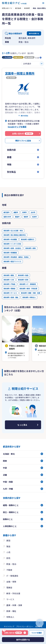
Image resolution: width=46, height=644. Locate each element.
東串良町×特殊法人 (29, 297)
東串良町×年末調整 (10, 239)
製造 (8, 546)
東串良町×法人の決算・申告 (13, 231)
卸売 (8, 558)
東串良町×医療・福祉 (11, 297)
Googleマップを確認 (17, 127)
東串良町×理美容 (9, 288)
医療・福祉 (11, 611)
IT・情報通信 (12, 576)
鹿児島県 (18, 8)
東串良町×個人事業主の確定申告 (15, 235)
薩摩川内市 (7, 217)
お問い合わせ (12, 632)
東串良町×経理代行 (28, 239)
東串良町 (27, 8)
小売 (8, 552)
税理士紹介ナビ (7, 8)
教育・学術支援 (13, 593)
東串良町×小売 (9, 280)
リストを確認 (37, 633)
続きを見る (25, 116)
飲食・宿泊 (11, 564)
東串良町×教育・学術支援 (28, 288)
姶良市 (34, 217)
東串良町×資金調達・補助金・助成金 (16, 257)
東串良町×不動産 (9, 284)
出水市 (33, 212)
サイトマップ (9, 626)
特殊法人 (10, 617)
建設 (8, 540)
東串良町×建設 (9, 275)
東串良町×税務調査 (10, 253)
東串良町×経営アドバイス (12, 261)
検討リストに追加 (23, 141)
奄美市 (26, 217)
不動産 (9, 570)
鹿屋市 (16, 212)
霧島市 (17, 217)
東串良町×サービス (10, 293)
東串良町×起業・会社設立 (12, 248)
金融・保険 (11, 582)
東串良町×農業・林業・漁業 (31, 293)
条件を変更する (34, 33)
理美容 (9, 588)
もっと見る (22, 425)
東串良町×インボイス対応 (12, 244)
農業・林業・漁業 (14, 605)
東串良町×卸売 (23, 280)
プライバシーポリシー (25, 626)
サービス (10, 599)
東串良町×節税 (31, 248)
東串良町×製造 (23, 275)
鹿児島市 (7, 212)
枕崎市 (24, 212)
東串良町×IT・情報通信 (28, 284)
